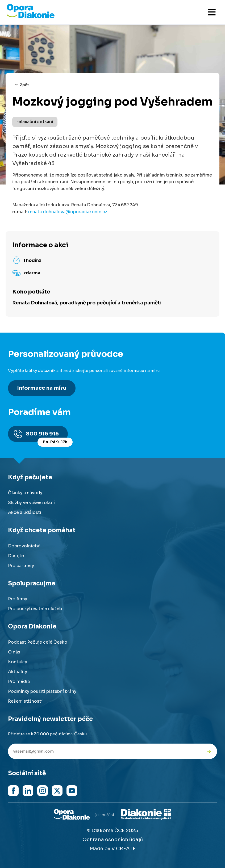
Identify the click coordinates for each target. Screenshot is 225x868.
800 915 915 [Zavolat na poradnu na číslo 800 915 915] (47, 436)
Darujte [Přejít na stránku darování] (16, 556)
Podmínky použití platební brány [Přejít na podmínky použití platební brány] (42, 691)
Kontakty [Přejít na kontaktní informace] (18, 662)
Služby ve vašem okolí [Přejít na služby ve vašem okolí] (31, 503)
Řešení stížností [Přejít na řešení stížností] (25, 701)
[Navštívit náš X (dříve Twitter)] (57, 791)
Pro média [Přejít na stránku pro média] (19, 682)
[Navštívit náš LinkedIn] (28, 791)
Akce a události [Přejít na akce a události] (25, 512)
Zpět (24, 85)
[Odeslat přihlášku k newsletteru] (209, 751)
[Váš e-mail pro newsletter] (105, 751)
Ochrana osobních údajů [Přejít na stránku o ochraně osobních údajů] (113, 840)
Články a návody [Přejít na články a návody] (25, 493)
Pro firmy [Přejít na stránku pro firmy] (18, 599)
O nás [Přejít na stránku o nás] (14, 652)
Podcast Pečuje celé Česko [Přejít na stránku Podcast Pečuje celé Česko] (38, 642)
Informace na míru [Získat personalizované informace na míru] (42, 388)
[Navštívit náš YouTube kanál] (72, 791)
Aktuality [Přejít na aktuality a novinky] (18, 672)
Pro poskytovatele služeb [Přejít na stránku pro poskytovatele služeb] (35, 609)
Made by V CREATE (113, 849)
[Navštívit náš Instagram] (43, 791)
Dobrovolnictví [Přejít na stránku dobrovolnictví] (24, 546)
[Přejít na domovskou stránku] (31, 17)
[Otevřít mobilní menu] (212, 12)
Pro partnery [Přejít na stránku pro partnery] (21, 566)
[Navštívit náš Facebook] (13, 791)
